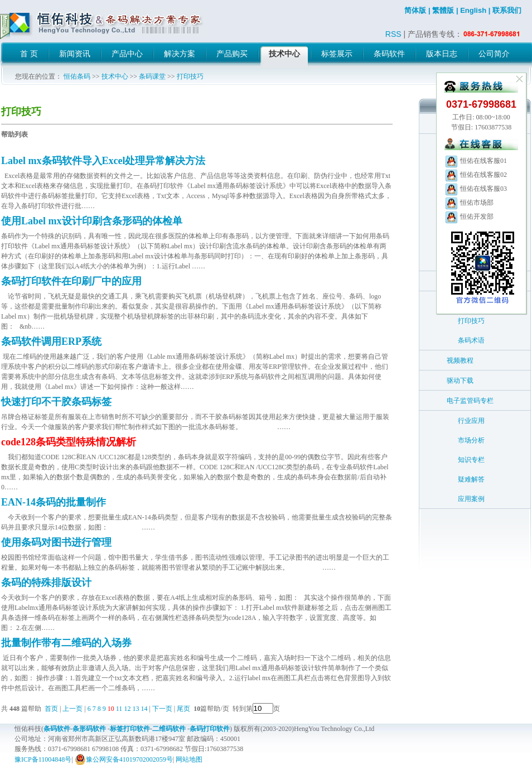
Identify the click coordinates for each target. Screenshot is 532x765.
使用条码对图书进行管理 (56, 542)
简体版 (415, 10)
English (473, 10)
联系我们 (507, 10)
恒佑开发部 (469, 216)
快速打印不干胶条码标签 (56, 402)
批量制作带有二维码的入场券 (66, 643)
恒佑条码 (77, 76)
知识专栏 (471, 460)
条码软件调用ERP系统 (51, 341)
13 (136, 709)
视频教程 (460, 360)
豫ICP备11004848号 (43, 759)
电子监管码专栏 (470, 401)
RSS (393, 34)
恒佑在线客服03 (476, 189)
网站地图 (189, 759)
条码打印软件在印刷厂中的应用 (71, 281)
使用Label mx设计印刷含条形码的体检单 (92, 221)
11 (119, 709)
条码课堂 (152, 76)
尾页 (184, 709)
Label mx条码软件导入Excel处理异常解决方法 (103, 161)
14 (144, 709)
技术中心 (115, 76)
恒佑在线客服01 (476, 161)
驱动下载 (460, 381)
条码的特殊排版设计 (46, 583)
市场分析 (471, 440)
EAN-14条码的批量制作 (54, 502)
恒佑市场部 (469, 203)
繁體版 (443, 10)
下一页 (162, 709)
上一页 (72, 709)
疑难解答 (471, 479)
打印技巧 (190, 76)
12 (127, 709)
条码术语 (471, 340)
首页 (51, 709)
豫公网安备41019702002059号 (124, 759)
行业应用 (471, 421)
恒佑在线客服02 (476, 175)
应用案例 (471, 499)
